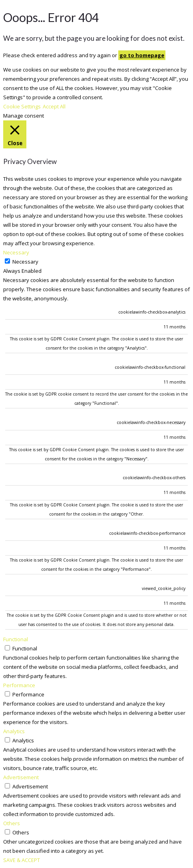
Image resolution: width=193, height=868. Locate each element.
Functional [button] (16, 639)
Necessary (25, 262)
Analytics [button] (14, 731)
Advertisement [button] (21, 777)
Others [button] (12, 823)
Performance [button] (19, 685)
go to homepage (142, 55)
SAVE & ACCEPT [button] (22, 860)
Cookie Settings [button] (22, 106)
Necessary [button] (16, 252)
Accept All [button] (54, 106)
